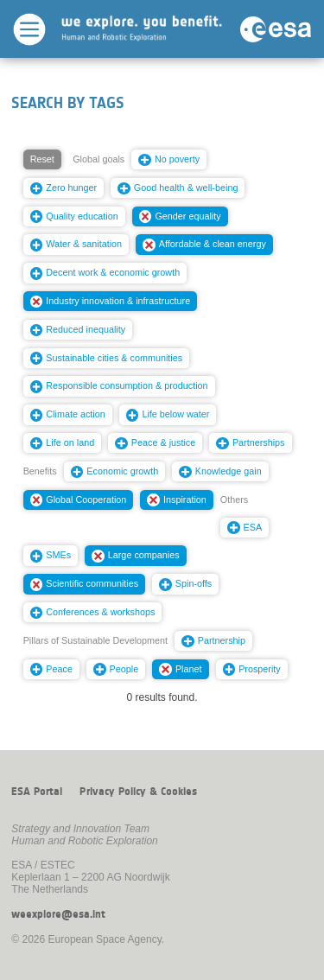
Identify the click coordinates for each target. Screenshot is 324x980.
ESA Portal (37, 792)
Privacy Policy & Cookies (138, 792)
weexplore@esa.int (58, 914)
